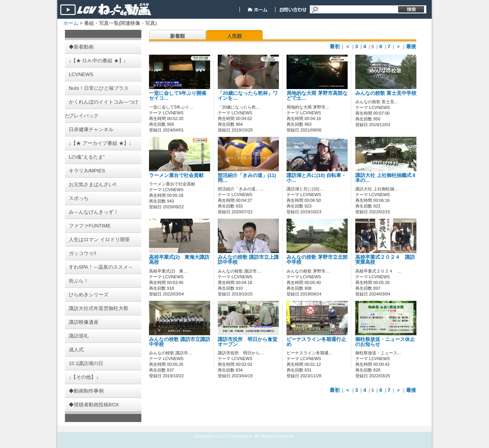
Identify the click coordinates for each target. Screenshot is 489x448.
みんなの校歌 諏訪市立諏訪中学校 (180, 342)
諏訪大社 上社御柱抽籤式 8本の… (385, 178)
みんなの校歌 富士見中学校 (386, 93)
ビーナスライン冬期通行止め (316, 342)
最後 (411, 46)
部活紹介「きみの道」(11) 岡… (247, 178)
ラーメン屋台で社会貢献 (176, 175)
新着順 (177, 36)
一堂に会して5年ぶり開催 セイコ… (180, 96)
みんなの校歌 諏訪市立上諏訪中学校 (248, 260)
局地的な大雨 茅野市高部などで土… (317, 96)
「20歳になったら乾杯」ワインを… (248, 96)
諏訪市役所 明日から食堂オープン (248, 342)
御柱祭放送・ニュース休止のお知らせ (385, 342)
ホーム (71, 23)
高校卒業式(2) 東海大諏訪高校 (179, 260)
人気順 (234, 36)
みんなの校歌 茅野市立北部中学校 (317, 260)
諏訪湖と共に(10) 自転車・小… (316, 178)
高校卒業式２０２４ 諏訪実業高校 (385, 260)
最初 (335, 46)
